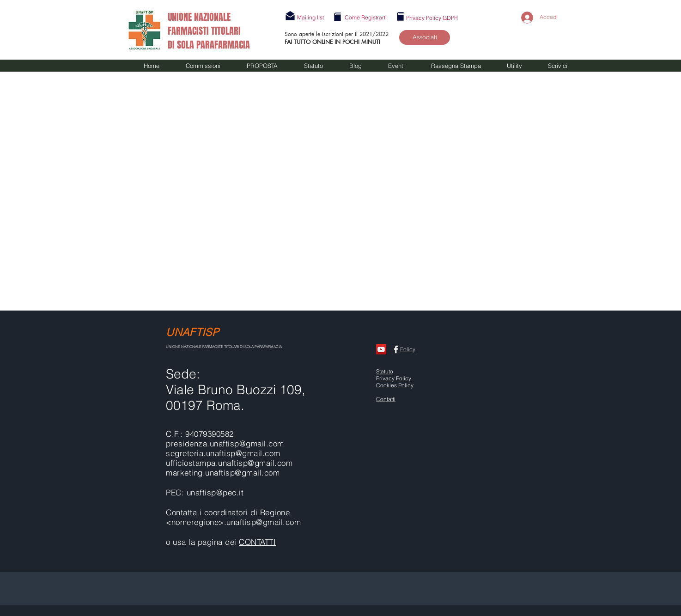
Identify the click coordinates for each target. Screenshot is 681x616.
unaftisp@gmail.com (255, 463)
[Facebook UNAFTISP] (396, 349)
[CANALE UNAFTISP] (381, 349)
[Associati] (425, 37)
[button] (310, 17)
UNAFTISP (192, 332)
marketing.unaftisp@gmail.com (223, 473)
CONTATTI (257, 542)
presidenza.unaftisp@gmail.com (225, 443)
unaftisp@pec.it (215, 492)
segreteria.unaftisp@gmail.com (223, 453)
